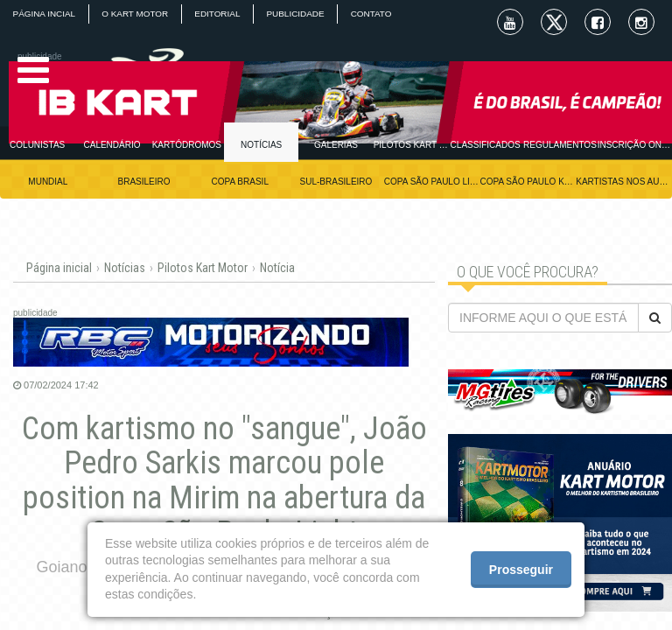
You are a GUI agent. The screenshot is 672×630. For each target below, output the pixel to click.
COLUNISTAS (37, 145)
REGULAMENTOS (560, 145)
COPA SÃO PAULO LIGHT (432, 182)
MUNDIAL (48, 182)
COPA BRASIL (240, 182)
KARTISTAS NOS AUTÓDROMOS (624, 182)
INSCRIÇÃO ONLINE (635, 145)
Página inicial (59, 268)
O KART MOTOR (137, 14)
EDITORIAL (221, 14)
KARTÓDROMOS (187, 145)
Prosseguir (521, 570)
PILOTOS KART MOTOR (411, 145)
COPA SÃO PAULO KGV (528, 182)
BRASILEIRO (144, 182)
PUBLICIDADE (301, 14)
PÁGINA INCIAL (45, 14)
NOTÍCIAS (261, 145)
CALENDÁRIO (112, 145)
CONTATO (377, 14)
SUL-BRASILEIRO (336, 182)
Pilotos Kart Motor (203, 268)
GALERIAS (336, 145)
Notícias (125, 268)
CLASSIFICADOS (486, 145)
